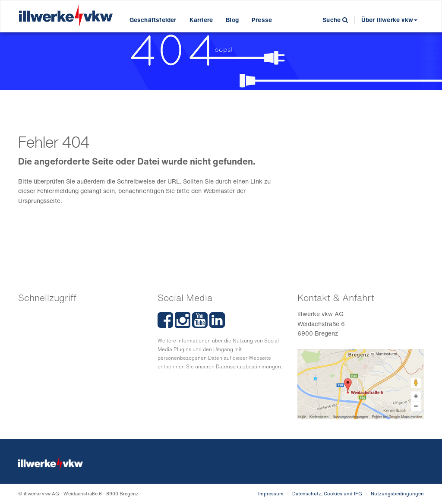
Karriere (201, 20)
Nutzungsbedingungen (397, 494)
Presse (262, 20)
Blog (232, 20)
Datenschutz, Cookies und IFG (327, 494)
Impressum (271, 494)
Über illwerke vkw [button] (389, 20)
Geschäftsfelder (153, 20)
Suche (335, 20)
